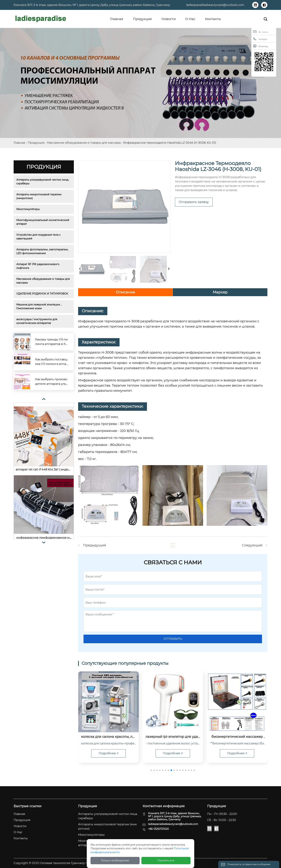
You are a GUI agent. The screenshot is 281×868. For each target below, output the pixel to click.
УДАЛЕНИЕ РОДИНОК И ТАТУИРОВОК (42, 294)
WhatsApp (261, 46)
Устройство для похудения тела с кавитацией (39, 237)
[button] (151, 770)
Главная (19, 143)
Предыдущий (95, 545)
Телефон (260, 39)
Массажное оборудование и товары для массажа (84, 143)
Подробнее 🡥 (108, 753)
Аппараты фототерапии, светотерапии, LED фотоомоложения (43, 251)
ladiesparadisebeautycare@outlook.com (215, 5)
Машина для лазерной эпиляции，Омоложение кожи (39, 306)
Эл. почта (260, 32)
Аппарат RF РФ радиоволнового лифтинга (38, 266)
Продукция (36, 143)
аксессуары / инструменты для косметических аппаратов (37, 321)
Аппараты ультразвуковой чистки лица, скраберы (43, 182)
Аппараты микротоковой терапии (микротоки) (39, 196)
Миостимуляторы (28, 209)
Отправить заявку (194, 202)
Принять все (166, 860)
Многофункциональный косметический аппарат (43, 222)
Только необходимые (115, 860)
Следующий (252, 545)
